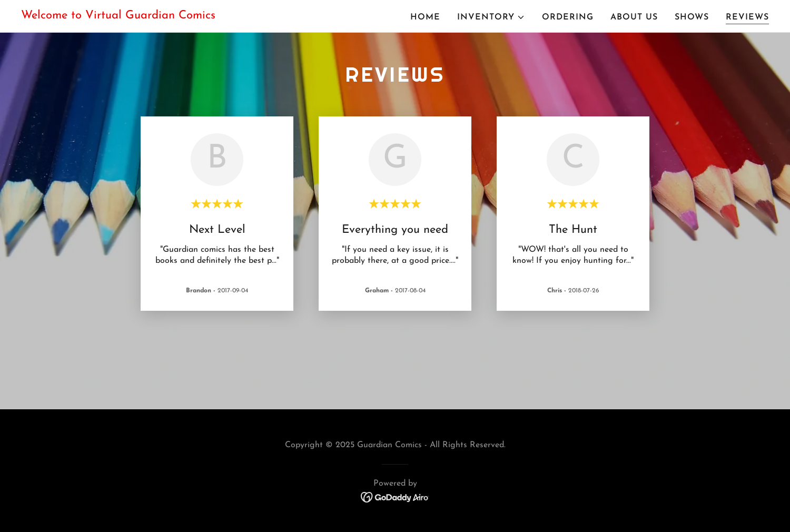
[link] (118, 16)
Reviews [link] (747, 17)
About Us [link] (634, 17)
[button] (491, 17)
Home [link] (425, 17)
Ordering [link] (568, 17)
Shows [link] (692, 17)
